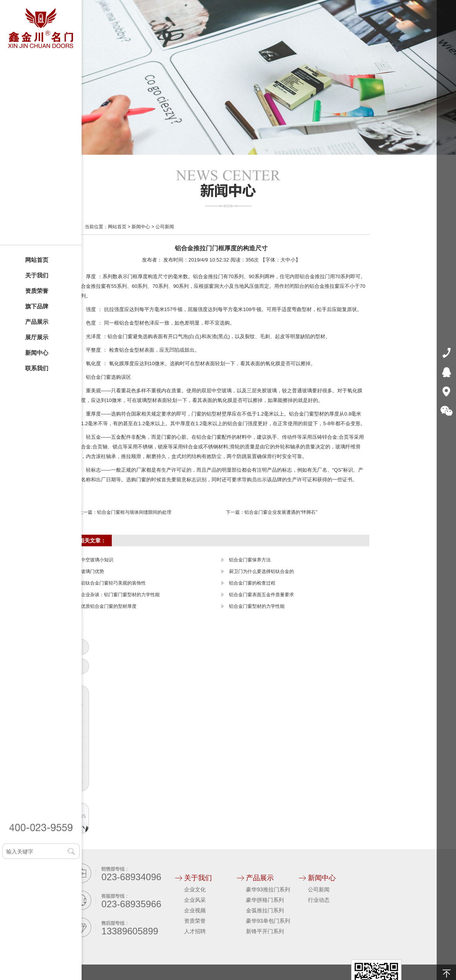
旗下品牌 (37, 306)
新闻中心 (37, 353)
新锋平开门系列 (265, 931)
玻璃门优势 (92, 571)
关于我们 (37, 275)
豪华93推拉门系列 (268, 889)
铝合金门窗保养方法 (250, 560)
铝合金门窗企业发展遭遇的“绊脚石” (281, 512)
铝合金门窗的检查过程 (252, 583)
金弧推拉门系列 (265, 910)
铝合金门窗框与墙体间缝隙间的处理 (134, 512)
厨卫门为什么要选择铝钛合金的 (261, 571)
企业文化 (195, 889)
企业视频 (195, 910)
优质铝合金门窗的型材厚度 (109, 606)
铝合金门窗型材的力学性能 (257, 606)
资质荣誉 (37, 291)
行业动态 (319, 900)
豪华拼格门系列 (265, 900)
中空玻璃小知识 (97, 560)
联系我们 (37, 368)
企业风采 (195, 900)
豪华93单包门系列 (268, 921)
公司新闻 (165, 227)
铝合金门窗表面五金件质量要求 (261, 595)
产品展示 (37, 322)
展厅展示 (37, 337)
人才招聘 (195, 931)
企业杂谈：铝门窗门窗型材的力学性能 (120, 595)
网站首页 (37, 260)
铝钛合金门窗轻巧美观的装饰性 (113, 583)
